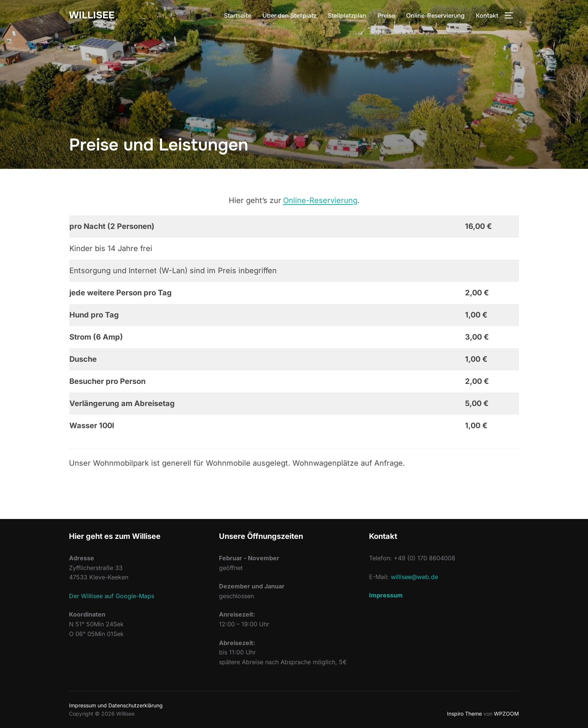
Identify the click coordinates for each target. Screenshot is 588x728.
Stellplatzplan (347, 16)
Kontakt (487, 16)
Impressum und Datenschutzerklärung (116, 705)
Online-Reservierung (435, 16)
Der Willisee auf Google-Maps (112, 596)
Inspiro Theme (464, 714)
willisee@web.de (414, 577)
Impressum (386, 595)
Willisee (92, 15)
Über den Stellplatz (289, 16)
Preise (386, 16)
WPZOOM (506, 714)
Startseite (238, 16)
